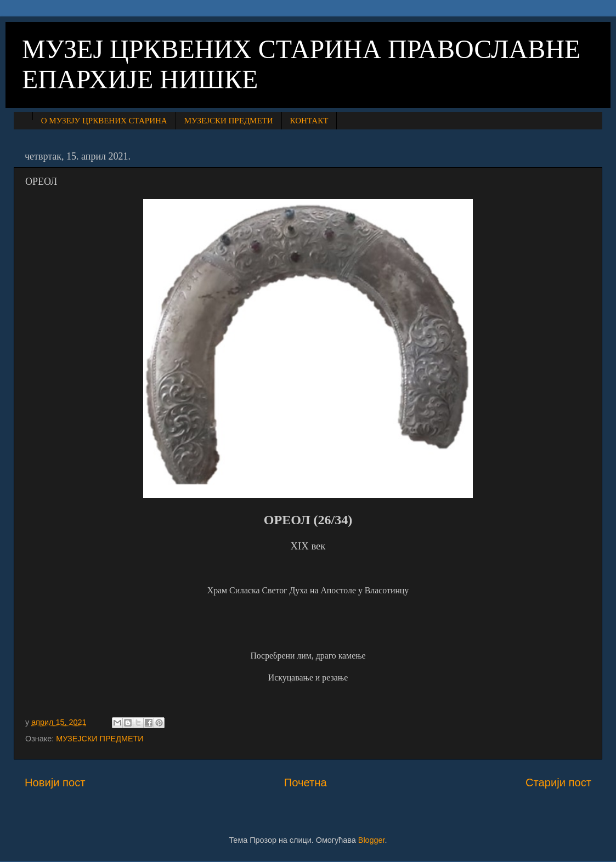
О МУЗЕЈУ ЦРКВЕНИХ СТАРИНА (104, 121)
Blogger (372, 840)
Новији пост (55, 782)
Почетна (306, 782)
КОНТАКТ (309, 121)
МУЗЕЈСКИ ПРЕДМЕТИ (229, 121)
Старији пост (558, 782)
